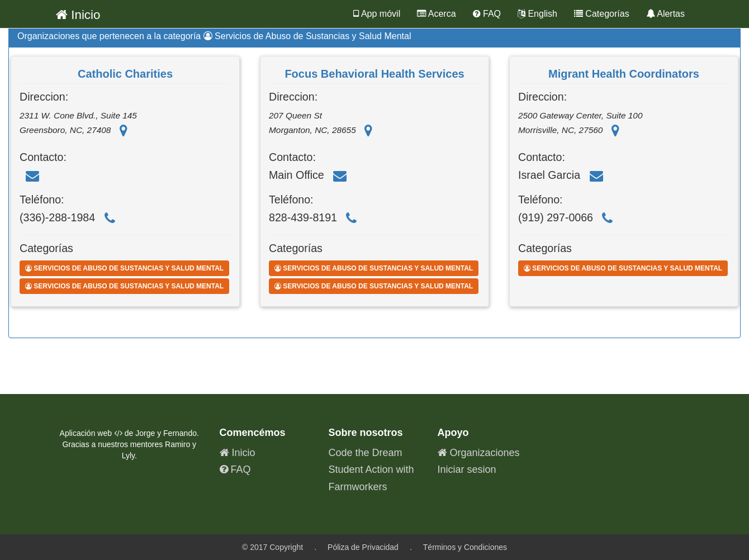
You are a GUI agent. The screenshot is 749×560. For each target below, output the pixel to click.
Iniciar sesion (467, 469)
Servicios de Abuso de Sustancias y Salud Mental (124, 268)
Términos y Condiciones (465, 547)
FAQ (487, 14)
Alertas (665, 14)
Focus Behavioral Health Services (374, 74)
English (537, 14)
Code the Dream (366, 453)
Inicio (78, 15)
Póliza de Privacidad (363, 547)
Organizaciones (479, 453)
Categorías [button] (602, 14)
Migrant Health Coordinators (624, 74)
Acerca (436, 14)
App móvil (377, 14)
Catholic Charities (125, 74)
